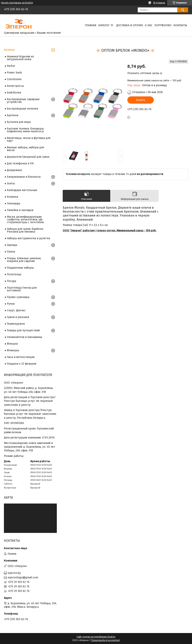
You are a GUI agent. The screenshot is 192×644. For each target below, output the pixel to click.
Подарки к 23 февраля (22, 364)
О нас (149, 25)
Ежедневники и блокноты (24, 177)
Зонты (11, 183)
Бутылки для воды (19, 122)
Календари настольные (22, 190)
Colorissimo (14, 79)
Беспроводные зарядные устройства (23, 101)
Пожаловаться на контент (106, 640)
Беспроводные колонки (22, 109)
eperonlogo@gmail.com (23, 577)
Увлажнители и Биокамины (24, 337)
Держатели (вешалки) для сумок (28, 157)
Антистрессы (15, 86)
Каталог (104, 25)
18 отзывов (159, 3)
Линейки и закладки (20, 210)
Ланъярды (14, 203)
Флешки (12, 344)
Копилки (12, 197)
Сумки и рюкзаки (18, 317)
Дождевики (14, 170)
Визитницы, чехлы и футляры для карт (29, 139)
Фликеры (13, 350)
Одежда (12, 245)
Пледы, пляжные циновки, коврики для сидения (24, 260)
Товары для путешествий (23, 330)
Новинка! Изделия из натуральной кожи (20, 58)
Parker (11, 66)
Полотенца (14, 274)
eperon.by (14, 573)
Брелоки (13, 115)
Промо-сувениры (18, 297)
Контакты (180, 25)
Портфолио (163, 25)
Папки (11, 252)
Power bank (14, 73)
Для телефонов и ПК (20, 163)
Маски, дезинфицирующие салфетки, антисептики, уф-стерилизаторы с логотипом (25, 220)
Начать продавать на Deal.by (17, 3)
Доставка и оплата (130, 25)
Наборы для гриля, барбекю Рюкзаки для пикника (25, 230)
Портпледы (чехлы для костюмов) (22, 289)
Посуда (11, 281)
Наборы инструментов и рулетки (28, 238)
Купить (141, 100)
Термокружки (16, 324)
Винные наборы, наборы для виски (25, 149)
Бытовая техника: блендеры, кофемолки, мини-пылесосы (25, 130)
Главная (91, 25)
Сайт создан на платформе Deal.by (96, 637)
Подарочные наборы (20, 268)
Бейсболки (14, 93)
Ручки (11, 304)
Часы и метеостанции (21, 357)
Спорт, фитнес (16, 310)
